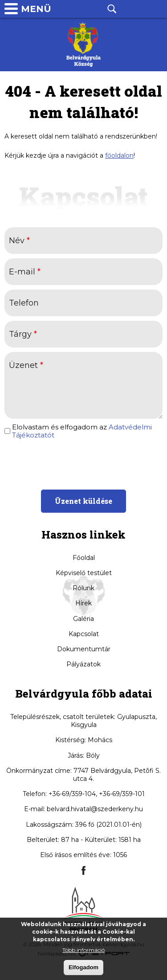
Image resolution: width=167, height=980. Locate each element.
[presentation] (83, 463)
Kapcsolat (84, 634)
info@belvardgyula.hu (156, 9)
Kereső (112, 9)
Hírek (83, 603)
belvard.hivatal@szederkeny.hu (95, 809)
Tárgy (23, 334)
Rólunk (83, 588)
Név (19, 241)
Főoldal (84, 558)
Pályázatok (83, 664)
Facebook (90, 9)
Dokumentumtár (84, 649)
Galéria (83, 619)
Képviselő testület (84, 573)
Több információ (83, 950)
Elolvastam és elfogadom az (82, 431)
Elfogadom (83, 968)
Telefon (134, 9)
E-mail (25, 272)
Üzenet (26, 365)
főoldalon (119, 155)
